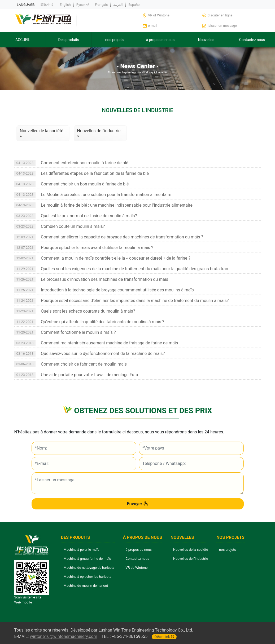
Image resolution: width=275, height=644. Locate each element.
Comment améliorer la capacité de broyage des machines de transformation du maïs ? (122, 237)
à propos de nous (160, 40)
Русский (83, 5)
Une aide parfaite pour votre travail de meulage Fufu (90, 375)
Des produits (69, 40)
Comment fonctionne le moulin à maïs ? (78, 332)
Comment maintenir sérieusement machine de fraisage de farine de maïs (109, 343)
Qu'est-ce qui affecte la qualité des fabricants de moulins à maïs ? (102, 322)
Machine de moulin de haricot (86, 586)
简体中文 (47, 5)
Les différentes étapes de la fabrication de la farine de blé (95, 173)
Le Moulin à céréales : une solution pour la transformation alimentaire (106, 195)
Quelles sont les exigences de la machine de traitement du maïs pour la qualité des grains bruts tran (134, 269)
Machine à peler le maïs (82, 550)
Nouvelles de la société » (42, 133)
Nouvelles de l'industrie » (99, 133)
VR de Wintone (137, 568)
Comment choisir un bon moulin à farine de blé (85, 184)
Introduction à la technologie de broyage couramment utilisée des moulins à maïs (117, 290)
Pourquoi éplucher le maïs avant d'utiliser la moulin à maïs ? (97, 248)
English (65, 5)
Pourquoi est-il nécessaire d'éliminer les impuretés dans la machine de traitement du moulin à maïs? (135, 301)
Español (134, 5)
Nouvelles (206, 40)
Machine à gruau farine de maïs (87, 559)
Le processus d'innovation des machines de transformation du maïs (104, 279)
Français (101, 5)
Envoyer (137, 504)
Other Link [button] (164, 637)
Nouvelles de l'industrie (191, 559)
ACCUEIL (23, 40)
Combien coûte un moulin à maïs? (73, 226)
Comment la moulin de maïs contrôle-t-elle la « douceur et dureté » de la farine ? (116, 258)
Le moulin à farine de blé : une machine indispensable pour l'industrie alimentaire (117, 205)
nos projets (114, 40)
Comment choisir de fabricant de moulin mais (84, 364)
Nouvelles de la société (191, 550)
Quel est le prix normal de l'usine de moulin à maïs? (89, 216)
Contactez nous (252, 40)
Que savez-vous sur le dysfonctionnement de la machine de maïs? (103, 354)
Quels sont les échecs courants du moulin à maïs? (88, 311)
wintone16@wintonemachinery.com (63, 636)
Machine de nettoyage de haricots (89, 568)
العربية (118, 5)
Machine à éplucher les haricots (88, 577)
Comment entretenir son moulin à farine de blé (84, 163)
